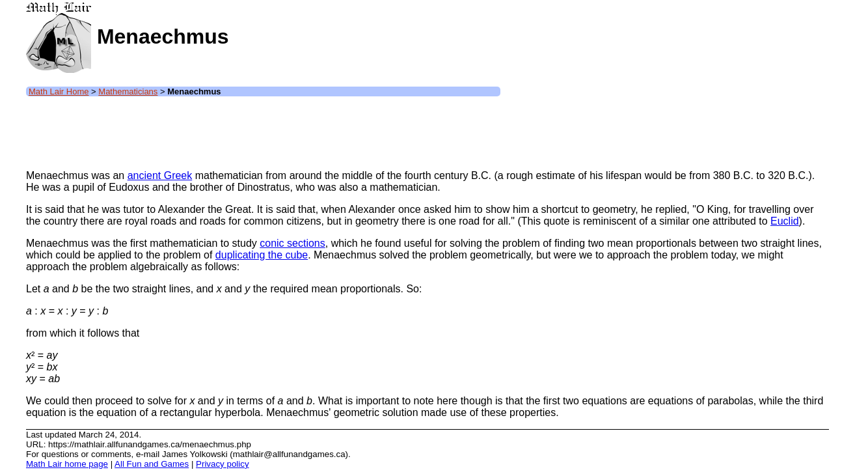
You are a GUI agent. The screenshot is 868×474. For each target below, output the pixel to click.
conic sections (292, 243)
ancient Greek (160, 175)
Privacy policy (222, 464)
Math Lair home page (67, 464)
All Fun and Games (152, 464)
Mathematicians (128, 91)
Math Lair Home (59, 91)
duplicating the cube (262, 255)
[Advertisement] (263, 130)
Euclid (785, 221)
